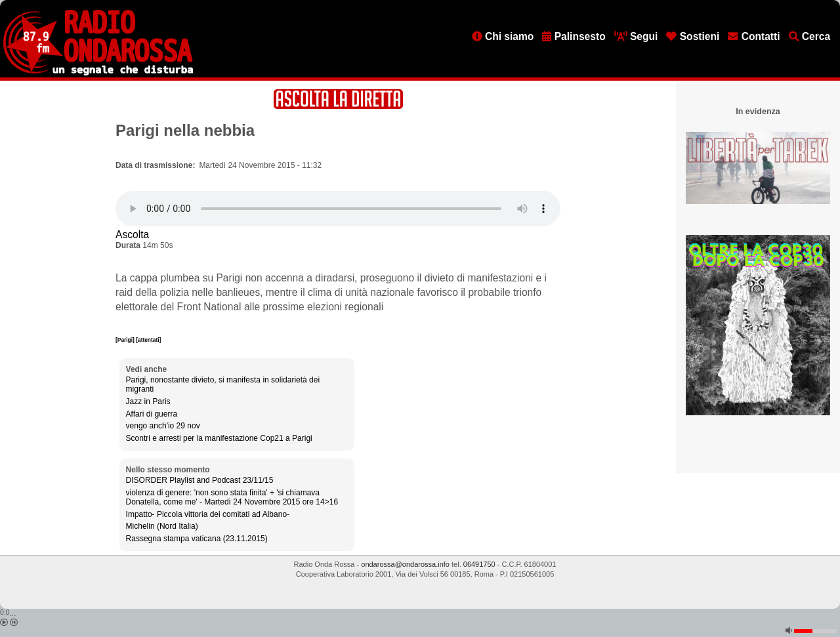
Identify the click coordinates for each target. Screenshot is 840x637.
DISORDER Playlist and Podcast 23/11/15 (200, 480)
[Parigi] (126, 340)
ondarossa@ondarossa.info (405, 564)
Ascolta (132, 235)
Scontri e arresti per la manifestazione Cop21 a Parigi (219, 438)
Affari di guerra (152, 414)
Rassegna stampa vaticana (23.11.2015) (197, 539)
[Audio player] (338, 209)
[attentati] (148, 340)
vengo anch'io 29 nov (163, 426)
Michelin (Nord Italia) (162, 526)
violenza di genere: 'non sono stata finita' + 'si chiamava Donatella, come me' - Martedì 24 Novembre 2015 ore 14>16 (232, 497)
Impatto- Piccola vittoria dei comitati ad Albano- (208, 514)
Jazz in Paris (148, 401)
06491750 (479, 564)
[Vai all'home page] (98, 73)
